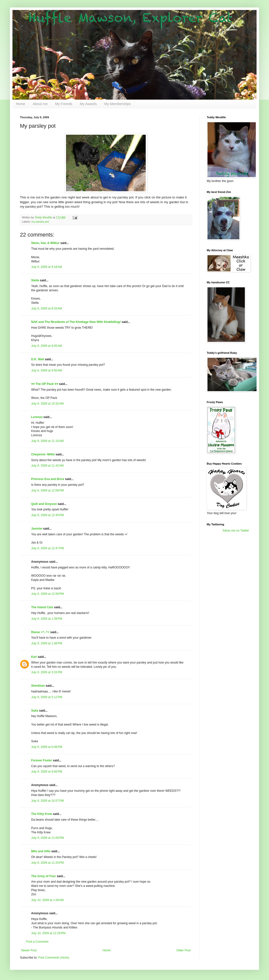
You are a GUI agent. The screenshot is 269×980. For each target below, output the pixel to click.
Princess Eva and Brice (48, 479)
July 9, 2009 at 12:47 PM (47, 548)
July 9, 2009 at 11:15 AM (47, 441)
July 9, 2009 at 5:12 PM (47, 697)
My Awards (88, 104)
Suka (35, 711)
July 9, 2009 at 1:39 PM (47, 619)
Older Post (183, 950)
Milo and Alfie (41, 851)
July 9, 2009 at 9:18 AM (47, 267)
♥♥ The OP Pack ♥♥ (45, 384)
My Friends (64, 104)
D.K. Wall (38, 359)
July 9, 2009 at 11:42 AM (47, 466)
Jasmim (37, 529)
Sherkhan (38, 686)
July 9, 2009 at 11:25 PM (47, 863)
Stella (35, 280)
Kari (34, 657)
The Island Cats (42, 607)
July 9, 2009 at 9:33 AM (47, 308)
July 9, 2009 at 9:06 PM (47, 772)
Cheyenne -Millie (43, 454)
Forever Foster (42, 760)
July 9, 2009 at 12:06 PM (47, 490)
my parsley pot (40, 222)
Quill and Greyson (44, 504)
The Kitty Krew (42, 814)
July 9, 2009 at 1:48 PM (47, 643)
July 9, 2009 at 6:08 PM (47, 747)
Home (21, 104)
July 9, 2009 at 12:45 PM (47, 515)
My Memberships (118, 104)
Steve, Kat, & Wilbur (45, 243)
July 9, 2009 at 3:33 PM (47, 672)
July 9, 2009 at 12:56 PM (47, 594)
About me (40, 104)
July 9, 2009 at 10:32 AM (47, 404)
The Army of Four (44, 876)
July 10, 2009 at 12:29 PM (48, 933)
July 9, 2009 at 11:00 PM (47, 838)
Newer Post (29, 950)
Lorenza (37, 417)
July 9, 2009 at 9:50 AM (47, 370)
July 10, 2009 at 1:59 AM (47, 900)
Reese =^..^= (40, 632)
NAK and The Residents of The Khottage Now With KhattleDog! (76, 322)
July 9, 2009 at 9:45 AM (47, 346)
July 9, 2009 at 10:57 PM (47, 801)
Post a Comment (37, 942)
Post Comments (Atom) (54, 958)
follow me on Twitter (236, 531)
